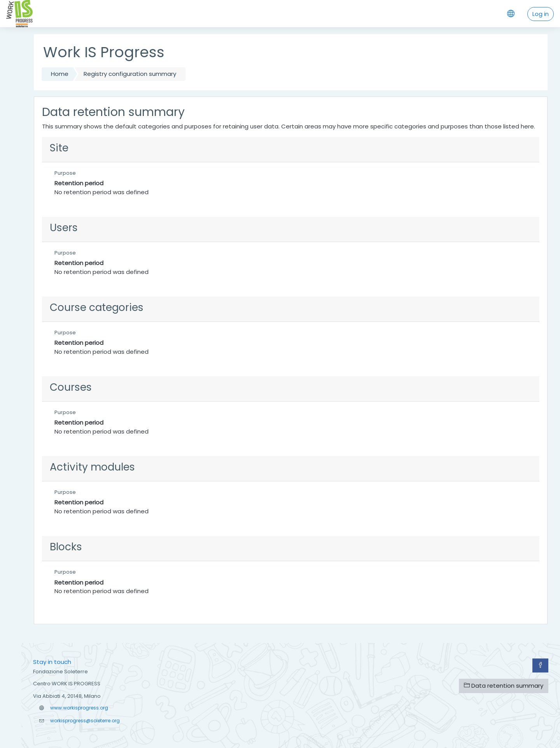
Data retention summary (504, 686)
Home (60, 74)
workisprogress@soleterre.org (85, 721)
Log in (541, 14)
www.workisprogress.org (79, 708)
